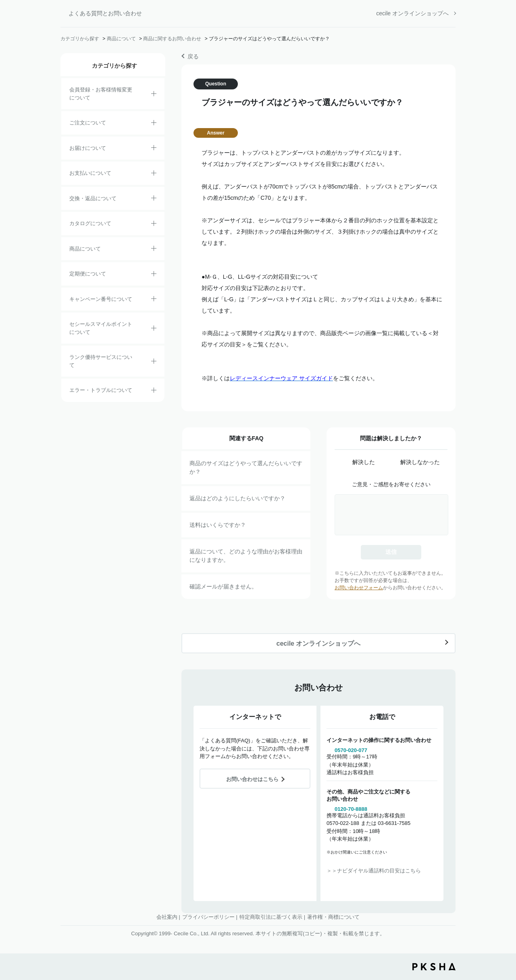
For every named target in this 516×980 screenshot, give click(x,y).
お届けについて (88, 148)
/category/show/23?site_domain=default (154, 392)
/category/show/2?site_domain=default (154, 124)
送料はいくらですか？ (218, 525)
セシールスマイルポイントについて (101, 328)
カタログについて (90, 223)
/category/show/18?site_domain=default (154, 174)
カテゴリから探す (80, 39)
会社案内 (167, 917)
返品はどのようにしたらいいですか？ (237, 498)
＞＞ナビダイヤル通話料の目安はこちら (374, 871)
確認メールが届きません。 (223, 586)
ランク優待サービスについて (101, 361)
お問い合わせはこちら (252, 779)
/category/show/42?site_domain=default (154, 329)
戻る (193, 56)
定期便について (88, 274)
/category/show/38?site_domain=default (154, 275)
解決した (364, 462)
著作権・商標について (333, 917)
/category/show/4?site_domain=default (154, 250)
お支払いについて (90, 173)
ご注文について (88, 123)
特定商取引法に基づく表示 (271, 917)
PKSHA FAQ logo (434, 967)
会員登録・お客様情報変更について (101, 94)
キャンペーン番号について (101, 299)
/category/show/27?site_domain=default (154, 300)
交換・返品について (93, 198)
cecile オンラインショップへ (412, 13)
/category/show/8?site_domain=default (154, 149)
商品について (121, 39)
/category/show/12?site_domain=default (154, 199)
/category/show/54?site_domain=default (154, 363)
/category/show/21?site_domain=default (154, 95)
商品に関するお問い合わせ (172, 39)
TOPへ (504, 929)
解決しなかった (420, 462)
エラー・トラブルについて (101, 390)
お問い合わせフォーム (359, 588)
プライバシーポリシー (208, 917)
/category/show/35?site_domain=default (154, 225)
